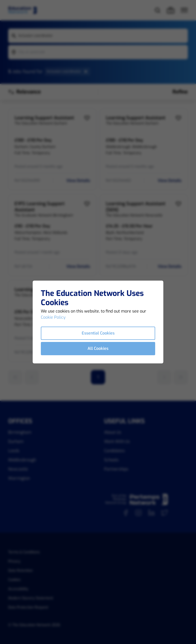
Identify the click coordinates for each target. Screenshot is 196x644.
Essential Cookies (98, 333)
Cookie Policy (53, 317)
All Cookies (98, 348)
